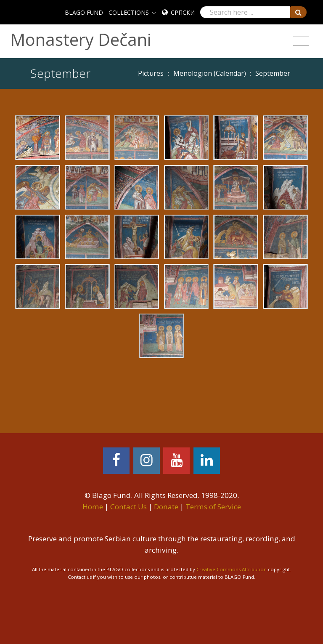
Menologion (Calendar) (210, 73)
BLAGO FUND (84, 12)
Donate (166, 507)
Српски (183, 12)
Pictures (151, 73)
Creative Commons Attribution (232, 569)
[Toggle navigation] (301, 41)
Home (93, 507)
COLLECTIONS (129, 12)
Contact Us (128, 507)
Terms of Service (213, 507)
